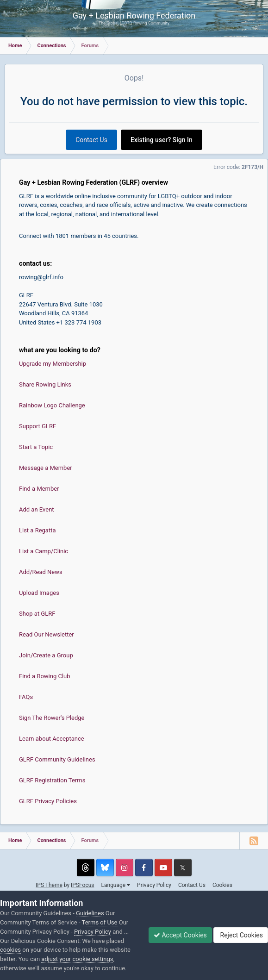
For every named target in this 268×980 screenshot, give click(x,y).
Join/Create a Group (46, 655)
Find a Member (39, 489)
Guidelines (90, 913)
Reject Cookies (241, 935)
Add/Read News (41, 572)
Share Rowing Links (45, 384)
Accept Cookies (180, 935)
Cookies (222, 885)
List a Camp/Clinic (44, 551)
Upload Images (39, 593)
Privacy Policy (154, 885)
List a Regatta (37, 530)
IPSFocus (82, 885)
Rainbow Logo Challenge (52, 405)
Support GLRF (37, 426)
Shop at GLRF (37, 614)
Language (116, 885)
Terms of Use (100, 922)
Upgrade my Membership (53, 364)
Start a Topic (36, 447)
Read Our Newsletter (47, 634)
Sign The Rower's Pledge (52, 718)
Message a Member (46, 468)
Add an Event (37, 509)
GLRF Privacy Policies (48, 801)
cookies (10, 950)
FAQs (26, 697)
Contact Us (91, 140)
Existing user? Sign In (162, 140)
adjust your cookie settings (77, 959)
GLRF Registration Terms (52, 780)
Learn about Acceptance (52, 739)
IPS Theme (49, 885)
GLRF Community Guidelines (57, 759)
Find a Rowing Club (45, 676)
